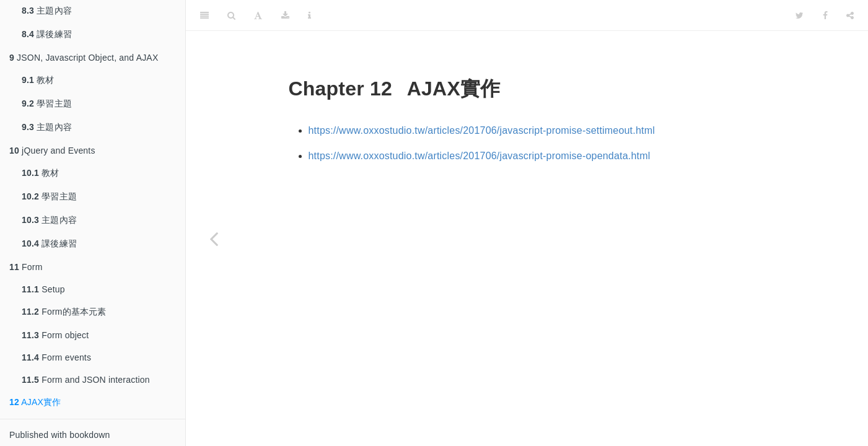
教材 (38, 80)
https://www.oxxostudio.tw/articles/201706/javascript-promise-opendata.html (480, 156)
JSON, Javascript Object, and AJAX (84, 58)
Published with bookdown (60, 435)
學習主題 (47, 103)
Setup (43, 289)
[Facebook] (825, 15)
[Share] (850, 15)
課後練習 (47, 34)
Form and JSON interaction (86, 380)
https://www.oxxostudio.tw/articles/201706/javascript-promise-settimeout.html (482, 130)
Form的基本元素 (64, 312)
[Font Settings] (258, 15)
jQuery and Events (52, 151)
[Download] (285, 15)
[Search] (231, 15)
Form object (55, 335)
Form (26, 267)
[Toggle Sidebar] (204, 15)
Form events (56, 357)
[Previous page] (214, 238)
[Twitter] (800, 15)
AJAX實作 (35, 402)
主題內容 (47, 127)
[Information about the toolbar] (309, 15)
